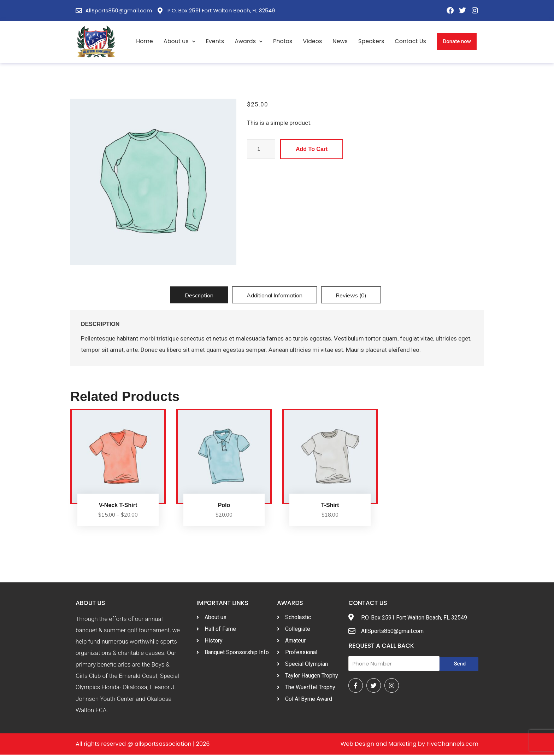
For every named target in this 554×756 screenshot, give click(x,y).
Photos (283, 41)
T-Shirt (330, 506)
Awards (249, 42)
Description (199, 295)
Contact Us (410, 41)
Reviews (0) (351, 295)
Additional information (275, 295)
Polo (224, 506)
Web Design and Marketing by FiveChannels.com (409, 745)
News (340, 41)
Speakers (371, 41)
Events (215, 41)
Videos (312, 41)
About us (179, 42)
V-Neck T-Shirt (118, 506)
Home (145, 41)
